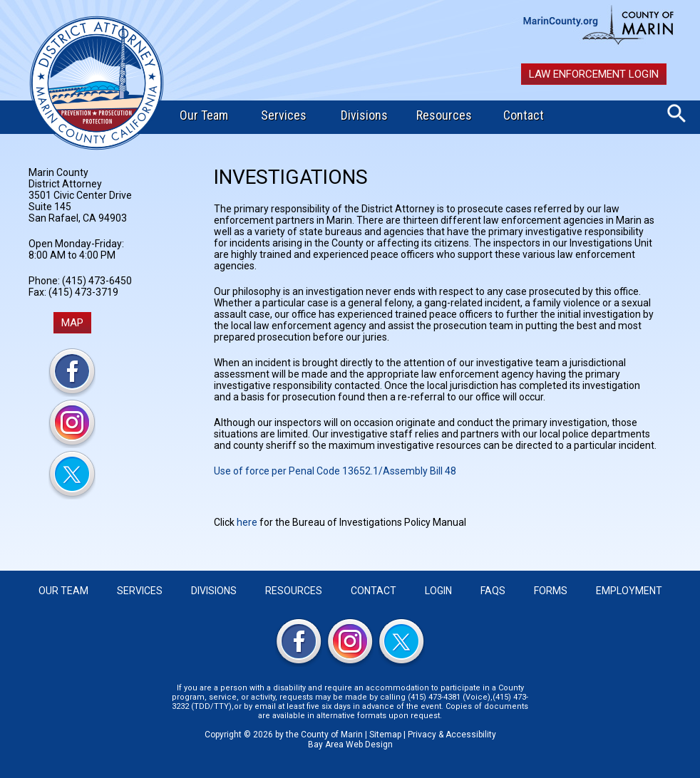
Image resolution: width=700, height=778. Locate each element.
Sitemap (385, 735)
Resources (444, 115)
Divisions (364, 115)
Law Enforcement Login (594, 74)
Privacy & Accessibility (452, 735)
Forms (551, 591)
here (247, 522)
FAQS (493, 591)
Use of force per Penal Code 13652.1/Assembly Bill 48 (335, 471)
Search (677, 114)
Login (438, 591)
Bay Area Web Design (350, 745)
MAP (72, 323)
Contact (524, 115)
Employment (629, 591)
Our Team (204, 115)
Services (284, 115)
